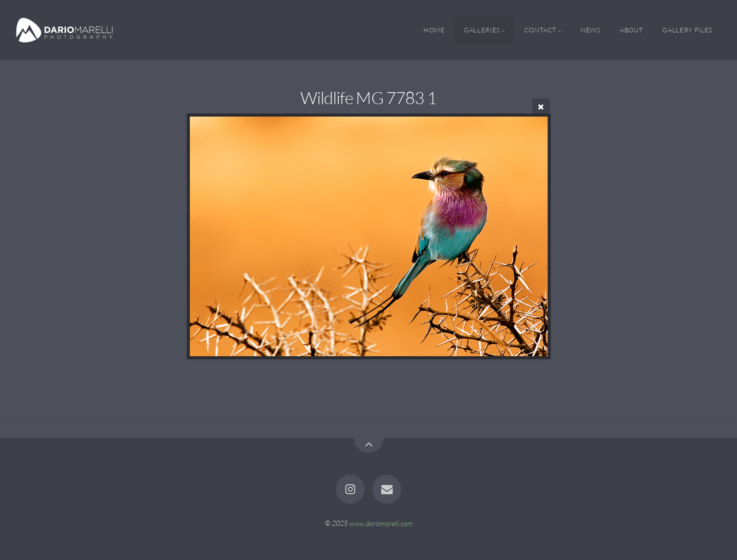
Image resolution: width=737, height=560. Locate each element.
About (632, 30)
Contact (540, 30)
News (591, 30)
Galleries (482, 30)
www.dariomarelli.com (381, 523)
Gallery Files (687, 30)
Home (434, 30)
